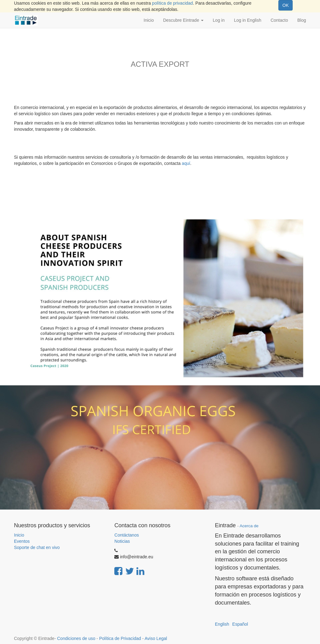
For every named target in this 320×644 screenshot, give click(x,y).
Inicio (19, 535)
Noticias (122, 541)
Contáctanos (127, 535)
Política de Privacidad (120, 638)
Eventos (22, 541)
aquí (186, 163)
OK (286, 5)
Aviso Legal (156, 638)
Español (240, 624)
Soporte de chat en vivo (37, 547)
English (222, 624)
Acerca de (249, 526)
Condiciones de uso (76, 638)
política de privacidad (172, 3)
